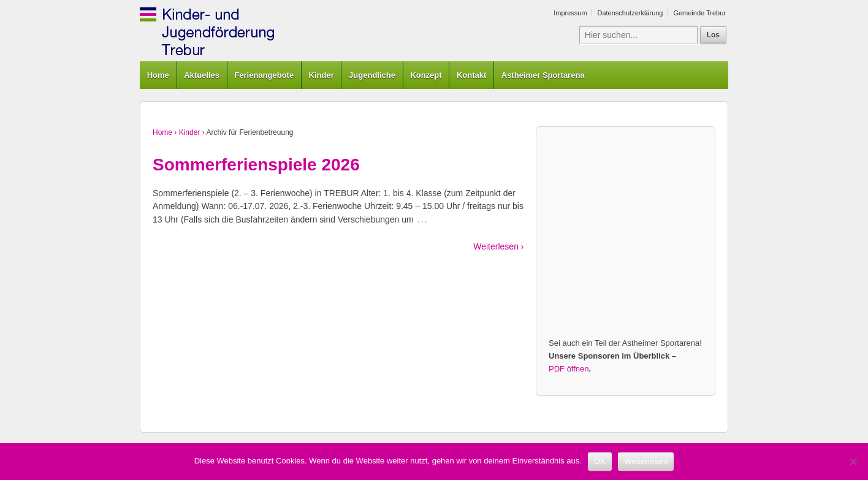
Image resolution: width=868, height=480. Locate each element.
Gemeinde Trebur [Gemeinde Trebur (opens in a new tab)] (699, 13)
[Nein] (853, 462)
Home (158, 75)
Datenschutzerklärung (630, 13)
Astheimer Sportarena (543, 75)
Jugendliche (372, 75)
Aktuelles (202, 75)
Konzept (426, 75)
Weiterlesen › (498, 246)
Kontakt (471, 75)
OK (600, 461)
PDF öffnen (569, 369)
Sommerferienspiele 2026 (256, 165)
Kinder (322, 75)
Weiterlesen (646, 461)
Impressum (570, 13)
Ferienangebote (264, 75)
